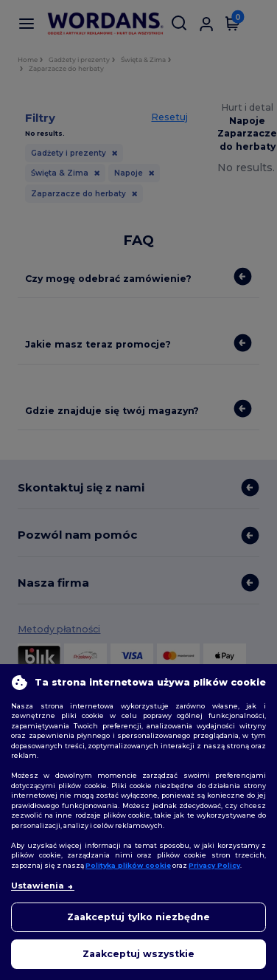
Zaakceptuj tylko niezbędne (138, 917)
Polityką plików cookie (128, 865)
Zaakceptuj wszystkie (138, 954)
